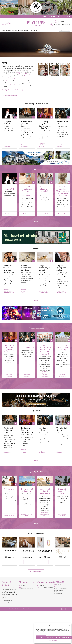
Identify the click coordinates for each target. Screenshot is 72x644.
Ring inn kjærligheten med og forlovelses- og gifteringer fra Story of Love (62, 271)
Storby (27, 516)
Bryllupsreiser (7, 516)
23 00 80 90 (61, 21)
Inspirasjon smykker (8, 291)
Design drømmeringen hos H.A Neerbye (45, 269)
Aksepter (41, 637)
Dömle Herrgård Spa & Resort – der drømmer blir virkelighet (45, 350)
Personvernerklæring (53, 640)
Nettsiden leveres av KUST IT (25, 609)
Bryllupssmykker (25, 291)
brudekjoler (14, 74)
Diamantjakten (14, 85)
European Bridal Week (8, 123)
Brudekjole (9, 146)
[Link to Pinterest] (9, 23)
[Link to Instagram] (6, 23)
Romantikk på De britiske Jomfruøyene (45, 491)
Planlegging (41, 146)
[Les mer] (36, 221)
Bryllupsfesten (24, 145)
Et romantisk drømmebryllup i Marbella (62, 491)
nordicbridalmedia (48, 587)
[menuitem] (45, 16)
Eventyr (13, 516)
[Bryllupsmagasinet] (36, 23)
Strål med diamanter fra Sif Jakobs (26, 268)
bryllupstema (59, 146)
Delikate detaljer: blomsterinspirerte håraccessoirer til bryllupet (63, 191)
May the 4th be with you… (62, 123)
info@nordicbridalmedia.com (62, 25)
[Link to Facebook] (3, 23)
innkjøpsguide (9, 81)
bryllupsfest (5, 78)
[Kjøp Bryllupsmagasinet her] (11, 95)
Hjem (45, 16)
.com (53, 587)
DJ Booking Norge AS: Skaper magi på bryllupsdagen (45, 125)
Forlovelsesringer (60, 291)
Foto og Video (27, 375)
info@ (42, 587)
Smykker (12, 293)
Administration (16, 609)
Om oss (60, 16)
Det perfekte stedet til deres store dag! (62, 347)
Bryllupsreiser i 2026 (10, 490)
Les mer (10, 562)
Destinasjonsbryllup (44, 514)
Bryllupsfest (41, 143)
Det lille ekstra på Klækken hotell (27, 124)
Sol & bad (30, 514)
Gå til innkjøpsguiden (36, 571)
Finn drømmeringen (43, 291)
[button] (69, 625)
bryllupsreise (15, 78)
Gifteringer (6, 290)
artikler (18, 72)
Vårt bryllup (62, 516)
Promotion (44, 375)
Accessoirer (61, 214)
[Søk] (65, 30)
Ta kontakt (67, 16)
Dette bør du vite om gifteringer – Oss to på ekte (9, 269)
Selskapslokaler (25, 146)
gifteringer (21, 74)
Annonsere (52, 16)
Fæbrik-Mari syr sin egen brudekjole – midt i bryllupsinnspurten (28, 191)
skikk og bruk (29, 74)
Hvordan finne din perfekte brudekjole (45, 189)
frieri (26, 76)
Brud (5, 146)
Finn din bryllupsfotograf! (27, 346)
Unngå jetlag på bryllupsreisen (27, 490)
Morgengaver (6, 293)
